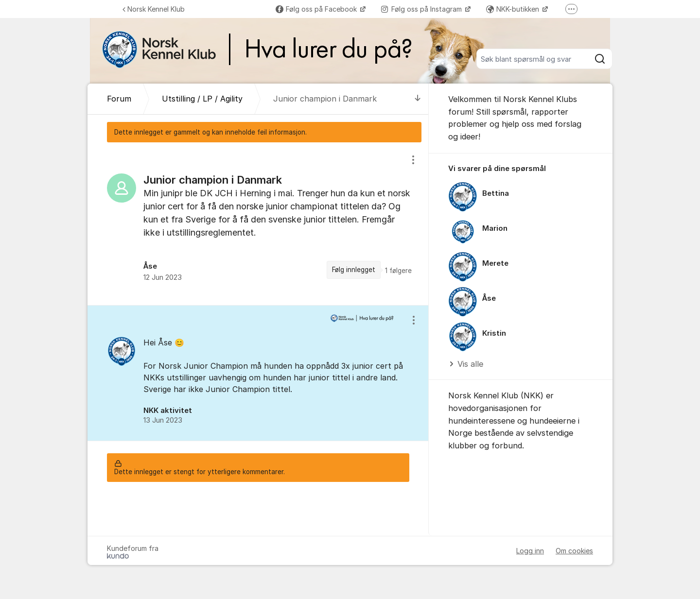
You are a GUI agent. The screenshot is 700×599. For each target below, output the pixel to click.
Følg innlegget (354, 270)
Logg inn (530, 551)
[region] (258, 224)
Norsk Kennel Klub (154, 9)
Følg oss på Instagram (422, 9)
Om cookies (574, 551)
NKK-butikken (514, 9)
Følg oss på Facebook (317, 9)
